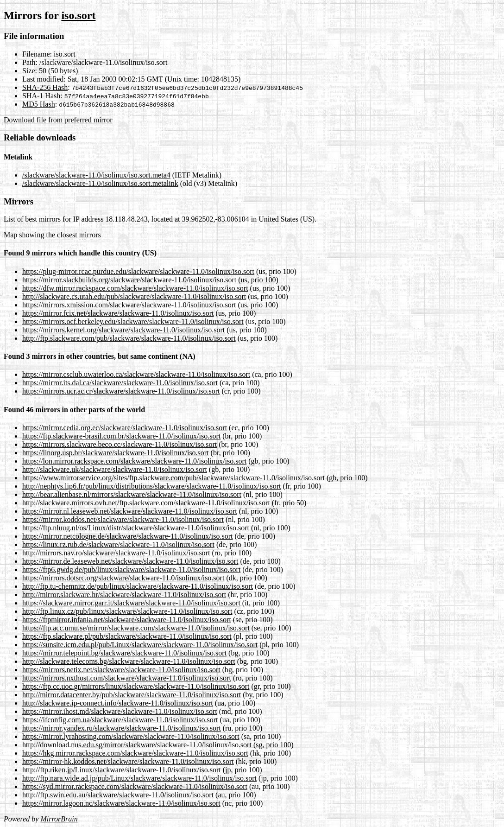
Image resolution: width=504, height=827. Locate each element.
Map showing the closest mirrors (52, 235)
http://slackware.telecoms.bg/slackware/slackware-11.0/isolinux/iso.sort (129, 661)
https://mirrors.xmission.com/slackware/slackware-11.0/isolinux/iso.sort (129, 305)
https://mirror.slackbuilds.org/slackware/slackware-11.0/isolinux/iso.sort (129, 280)
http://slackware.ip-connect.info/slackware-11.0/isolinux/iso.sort (118, 703)
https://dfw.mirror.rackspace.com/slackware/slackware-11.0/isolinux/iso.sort (135, 288)
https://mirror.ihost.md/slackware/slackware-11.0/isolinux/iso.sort (120, 711)
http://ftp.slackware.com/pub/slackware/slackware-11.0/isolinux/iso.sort (129, 338)
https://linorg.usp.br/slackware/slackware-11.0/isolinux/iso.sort (116, 453)
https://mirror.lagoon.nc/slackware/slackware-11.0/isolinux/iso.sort (121, 803)
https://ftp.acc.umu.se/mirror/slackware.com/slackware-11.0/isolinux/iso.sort (136, 628)
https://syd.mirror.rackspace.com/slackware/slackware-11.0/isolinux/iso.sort (135, 786)
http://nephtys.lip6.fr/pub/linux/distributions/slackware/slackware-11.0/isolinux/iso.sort (151, 486)
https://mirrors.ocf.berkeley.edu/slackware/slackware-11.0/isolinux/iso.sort (133, 321)
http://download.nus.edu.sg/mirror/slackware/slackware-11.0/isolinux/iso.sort (137, 745)
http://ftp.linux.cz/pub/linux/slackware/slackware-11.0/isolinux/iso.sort (127, 611)
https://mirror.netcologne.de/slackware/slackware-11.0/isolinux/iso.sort (127, 536)
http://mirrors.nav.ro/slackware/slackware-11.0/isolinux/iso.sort (116, 553)
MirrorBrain (59, 819)
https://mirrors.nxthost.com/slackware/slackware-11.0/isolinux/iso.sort (127, 678)
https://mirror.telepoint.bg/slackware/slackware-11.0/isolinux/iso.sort (124, 653)
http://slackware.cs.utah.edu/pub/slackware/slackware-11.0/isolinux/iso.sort (134, 296)
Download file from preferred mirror (58, 120)
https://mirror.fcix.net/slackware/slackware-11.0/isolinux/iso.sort (118, 313)
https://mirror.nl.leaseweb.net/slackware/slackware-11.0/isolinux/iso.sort (130, 511)
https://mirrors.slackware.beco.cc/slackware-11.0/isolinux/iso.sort (120, 444)
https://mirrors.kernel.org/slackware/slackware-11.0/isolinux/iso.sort (123, 330)
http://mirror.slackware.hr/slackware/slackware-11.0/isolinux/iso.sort (124, 595)
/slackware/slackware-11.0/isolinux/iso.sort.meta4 (96, 175)
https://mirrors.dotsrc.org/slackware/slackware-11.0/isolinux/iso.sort (123, 578)
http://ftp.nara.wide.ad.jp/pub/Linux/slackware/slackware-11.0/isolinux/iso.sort (139, 778)
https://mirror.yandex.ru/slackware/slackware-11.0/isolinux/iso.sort (122, 728)
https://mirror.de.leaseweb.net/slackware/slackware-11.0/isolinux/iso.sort (130, 561)
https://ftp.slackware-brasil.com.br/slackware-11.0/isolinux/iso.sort (121, 436)
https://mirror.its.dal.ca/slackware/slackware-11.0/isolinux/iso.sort (120, 383)
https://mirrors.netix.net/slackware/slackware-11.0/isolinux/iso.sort (121, 670)
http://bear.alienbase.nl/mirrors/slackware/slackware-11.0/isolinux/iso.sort (132, 494)
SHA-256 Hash (45, 87)
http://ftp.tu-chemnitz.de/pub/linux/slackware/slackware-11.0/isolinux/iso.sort (138, 586)
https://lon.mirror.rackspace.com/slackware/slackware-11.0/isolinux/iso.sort (134, 461)
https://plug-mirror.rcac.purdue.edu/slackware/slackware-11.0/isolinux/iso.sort (138, 271)
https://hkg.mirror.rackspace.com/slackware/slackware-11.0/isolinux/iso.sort (135, 753)
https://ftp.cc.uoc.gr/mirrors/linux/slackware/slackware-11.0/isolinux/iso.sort (136, 686)
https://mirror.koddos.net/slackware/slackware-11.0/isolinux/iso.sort (123, 519)
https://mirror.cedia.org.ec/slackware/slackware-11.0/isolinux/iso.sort (125, 428)
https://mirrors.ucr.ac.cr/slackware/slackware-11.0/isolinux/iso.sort (121, 391)
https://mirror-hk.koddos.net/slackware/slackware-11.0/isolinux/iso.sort (128, 761)
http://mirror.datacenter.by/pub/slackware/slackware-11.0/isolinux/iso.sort (132, 695)
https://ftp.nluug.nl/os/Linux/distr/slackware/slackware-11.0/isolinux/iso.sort (136, 528)
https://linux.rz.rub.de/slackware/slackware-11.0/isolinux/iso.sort (118, 544)
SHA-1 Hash (41, 96)
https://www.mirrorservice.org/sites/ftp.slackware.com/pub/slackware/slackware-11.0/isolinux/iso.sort (173, 478)
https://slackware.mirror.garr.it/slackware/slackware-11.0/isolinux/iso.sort (131, 603)
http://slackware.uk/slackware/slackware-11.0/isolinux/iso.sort (115, 469)
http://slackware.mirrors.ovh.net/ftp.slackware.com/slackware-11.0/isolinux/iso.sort (146, 503)
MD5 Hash (39, 104)
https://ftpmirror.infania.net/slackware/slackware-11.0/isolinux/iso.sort (127, 620)
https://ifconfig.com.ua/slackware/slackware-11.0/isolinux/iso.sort (120, 720)
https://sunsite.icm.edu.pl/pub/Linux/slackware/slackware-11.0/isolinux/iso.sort (140, 645)
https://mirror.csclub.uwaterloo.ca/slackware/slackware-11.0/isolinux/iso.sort (136, 374)
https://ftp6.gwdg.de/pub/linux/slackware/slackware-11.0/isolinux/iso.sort (131, 569)
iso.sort (78, 15)
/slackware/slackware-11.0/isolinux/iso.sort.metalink (100, 183)
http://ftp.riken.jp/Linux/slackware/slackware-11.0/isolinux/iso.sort (122, 770)
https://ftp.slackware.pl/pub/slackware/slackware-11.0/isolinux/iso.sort (127, 636)
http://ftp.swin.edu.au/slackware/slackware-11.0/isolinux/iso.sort (118, 795)
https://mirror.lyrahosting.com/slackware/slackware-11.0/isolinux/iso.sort (131, 736)
